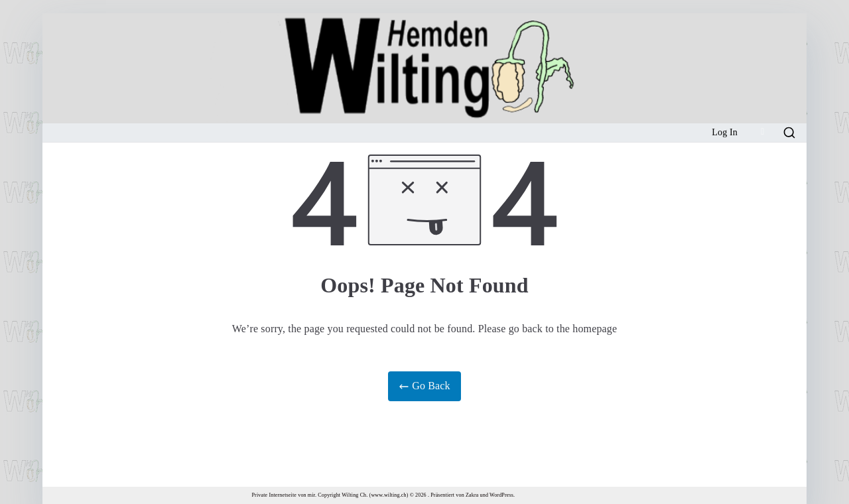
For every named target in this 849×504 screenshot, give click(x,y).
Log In (725, 132)
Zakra (472, 495)
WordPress (501, 495)
